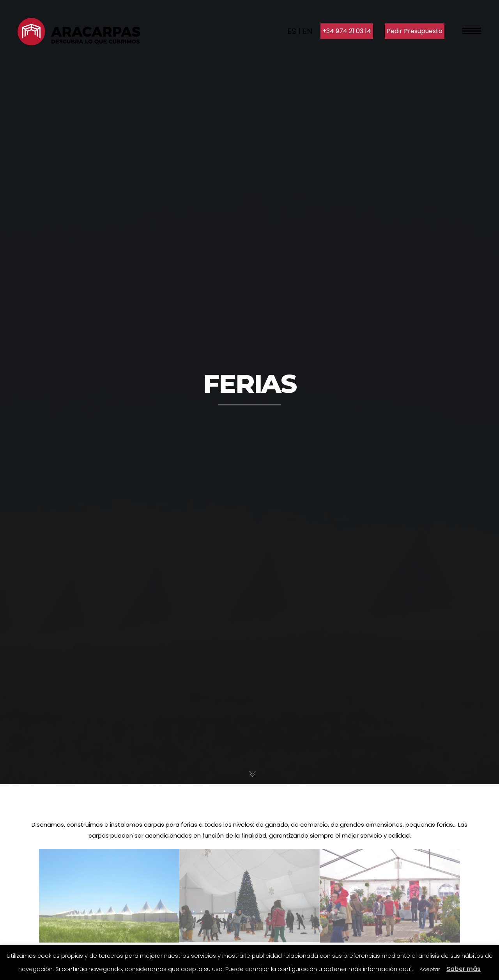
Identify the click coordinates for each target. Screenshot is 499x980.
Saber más (464, 969)
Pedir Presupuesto (415, 31)
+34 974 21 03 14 (347, 31)
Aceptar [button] (430, 969)
